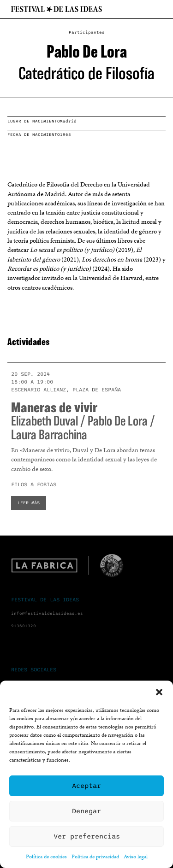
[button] (159, 692)
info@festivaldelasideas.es (47, 614)
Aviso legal (136, 856)
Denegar (86, 811)
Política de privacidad (95, 856)
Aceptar (86, 786)
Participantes (87, 32)
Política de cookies (46, 856)
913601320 (24, 626)
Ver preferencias (87, 836)
